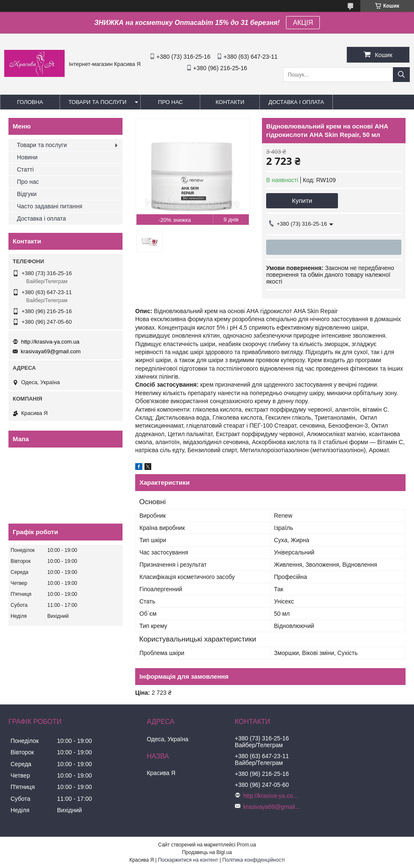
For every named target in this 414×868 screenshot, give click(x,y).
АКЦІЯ (303, 23)
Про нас (170, 102)
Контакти (230, 102)
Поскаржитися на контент (188, 860)
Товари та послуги (97, 102)
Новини (27, 157)
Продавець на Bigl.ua (207, 852)
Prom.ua (246, 845)
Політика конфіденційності (253, 860)
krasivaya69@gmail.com (51, 351)
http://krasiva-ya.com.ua (50, 342)
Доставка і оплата (296, 102)
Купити (302, 201)
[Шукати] (401, 75)
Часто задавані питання (50, 206)
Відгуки (27, 194)
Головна (30, 102)
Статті (25, 169)
